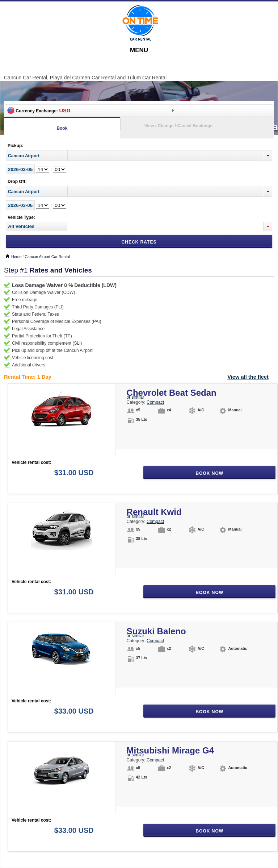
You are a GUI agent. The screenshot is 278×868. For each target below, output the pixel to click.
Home (16, 257)
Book (62, 128)
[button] (268, 227)
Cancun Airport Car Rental (47, 257)
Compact (155, 402)
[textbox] (37, 227)
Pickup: (15, 146)
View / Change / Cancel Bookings (178, 126)
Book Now (209, 473)
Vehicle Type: (21, 217)
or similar (136, 397)
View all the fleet (248, 377)
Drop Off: (17, 182)
